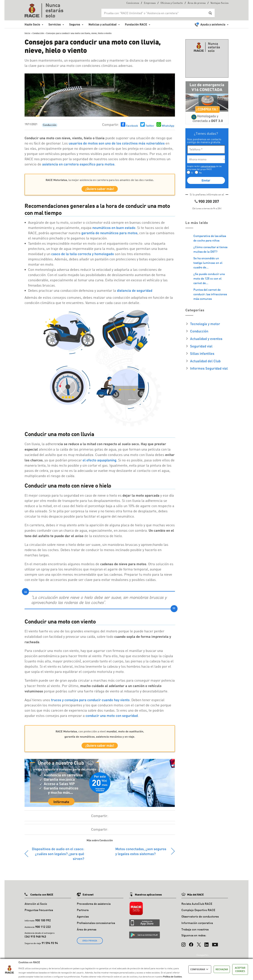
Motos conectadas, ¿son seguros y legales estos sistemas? (141, 854)
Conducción (50, 125)
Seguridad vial (201, 346)
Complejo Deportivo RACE (198, 913)
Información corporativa (197, 926)
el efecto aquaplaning (99, 461)
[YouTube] (215, 946)
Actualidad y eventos (206, 339)
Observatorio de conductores (200, 919)
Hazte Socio (32, 24)
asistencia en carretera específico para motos (78, 164)
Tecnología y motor (205, 324)
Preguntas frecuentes (39, 913)
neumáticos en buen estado (114, 229)
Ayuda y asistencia (213, 24)
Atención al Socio (36, 906)
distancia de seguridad (135, 292)
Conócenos (133, 3)
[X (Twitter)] (199, 946)
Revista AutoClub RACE (197, 906)
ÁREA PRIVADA (90, 943)
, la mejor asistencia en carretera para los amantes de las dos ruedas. (100, 180)
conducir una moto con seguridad (112, 717)
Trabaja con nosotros (195, 932)
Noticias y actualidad (103, 24)
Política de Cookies (172, 977)
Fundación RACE (136, 24)
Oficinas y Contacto (172, 3)
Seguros (75, 24)
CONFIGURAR (200, 969)
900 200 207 (209, 201)
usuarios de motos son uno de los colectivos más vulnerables (117, 143)
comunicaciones (208, 166)
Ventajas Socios (219, 3)
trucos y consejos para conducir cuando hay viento (90, 701)
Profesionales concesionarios (96, 926)
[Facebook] (191, 946)
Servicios (55, 24)
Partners (83, 913)
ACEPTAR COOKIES (240, 969)
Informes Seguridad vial (209, 368)
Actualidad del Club (205, 361)
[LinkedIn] (206, 946)
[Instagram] (183, 946)
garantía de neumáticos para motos (109, 234)
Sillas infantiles (202, 353)
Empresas (150, 3)
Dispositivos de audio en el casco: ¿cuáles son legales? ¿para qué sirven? (58, 856)
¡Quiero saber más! (100, 190)
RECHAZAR (222, 969)
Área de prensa (197, 3)
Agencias (83, 919)
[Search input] (155, 13)
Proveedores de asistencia (94, 906)
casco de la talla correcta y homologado (83, 255)
